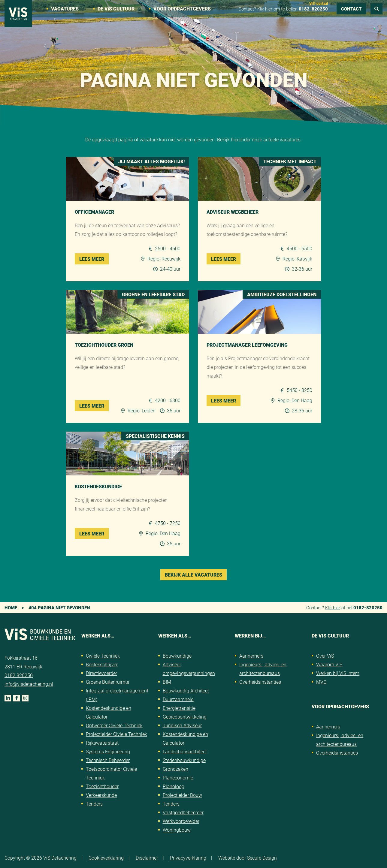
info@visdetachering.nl (29, 684)
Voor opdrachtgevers (182, 9)
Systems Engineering (108, 751)
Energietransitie (179, 708)
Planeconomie (178, 778)
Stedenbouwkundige (184, 760)
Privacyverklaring (188, 858)
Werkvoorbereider (181, 821)
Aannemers (251, 656)
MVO (321, 682)
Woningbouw (177, 830)
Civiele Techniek (103, 656)
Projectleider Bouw (182, 795)
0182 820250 (19, 675)
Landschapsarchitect (185, 751)
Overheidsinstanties (260, 682)
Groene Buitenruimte (107, 682)
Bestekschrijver (102, 664)
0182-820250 (313, 9)
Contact (351, 9)
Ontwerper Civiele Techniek (114, 725)
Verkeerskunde (101, 795)
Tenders (94, 804)
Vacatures (65, 9)
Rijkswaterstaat (102, 743)
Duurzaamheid (178, 699)
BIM (167, 682)
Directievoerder (101, 673)
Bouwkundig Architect (186, 690)
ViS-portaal (319, 3)
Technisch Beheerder (108, 760)
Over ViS (325, 656)
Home (11, 607)
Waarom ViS (329, 664)
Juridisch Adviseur (182, 725)
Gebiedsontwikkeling (185, 717)
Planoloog (174, 786)
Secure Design (262, 858)
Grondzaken (175, 769)
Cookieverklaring (106, 858)
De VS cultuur (116, 9)
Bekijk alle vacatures (193, 575)
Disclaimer (147, 858)
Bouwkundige (177, 656)
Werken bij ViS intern (338, 673)
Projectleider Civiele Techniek (116, 734)
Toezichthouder (102, 786)
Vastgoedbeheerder (183, 812)
